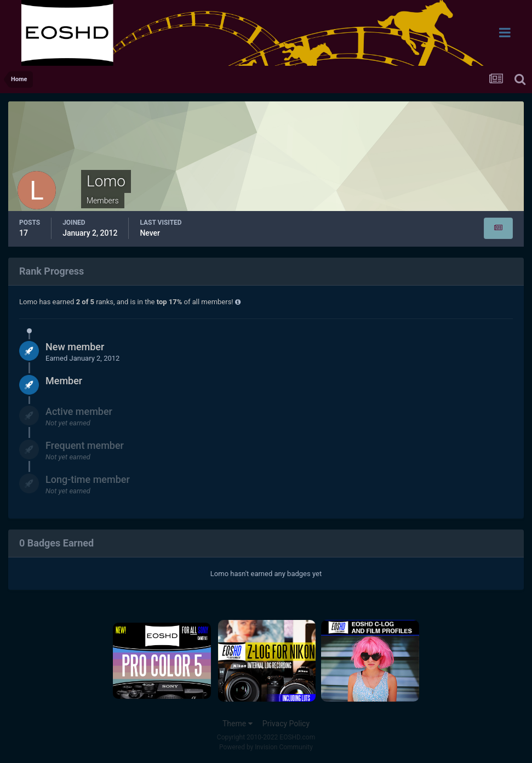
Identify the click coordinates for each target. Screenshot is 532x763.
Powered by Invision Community (266, 747)
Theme (238, 724)
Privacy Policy (286, 724)
